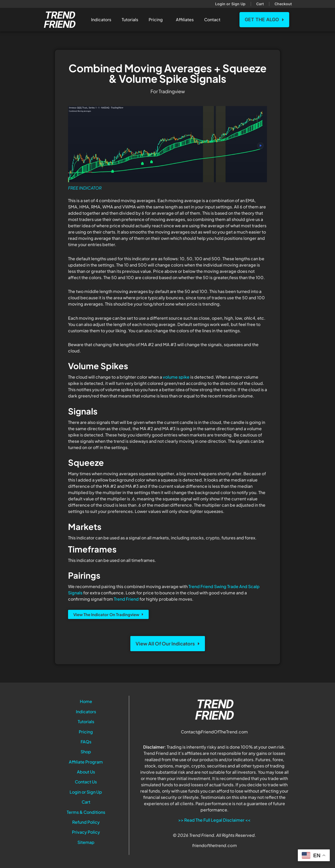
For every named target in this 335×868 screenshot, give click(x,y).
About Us (86, 772)
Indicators (101, 20)
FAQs (86, 742)
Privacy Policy (86, 832)
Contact (214, 20)
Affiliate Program (86, 762)
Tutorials (130, 20)
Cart (86, 802)
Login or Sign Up (86, 792)
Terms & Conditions (86, 812)
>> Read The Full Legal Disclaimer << (214, 820)
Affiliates (185, 20)
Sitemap (86, 842)
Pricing (157, 20)
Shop (86, 752)
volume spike (176, 377)
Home (86, 701)
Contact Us (86, 782)
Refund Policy (86, 822)
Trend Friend (126, 599)
